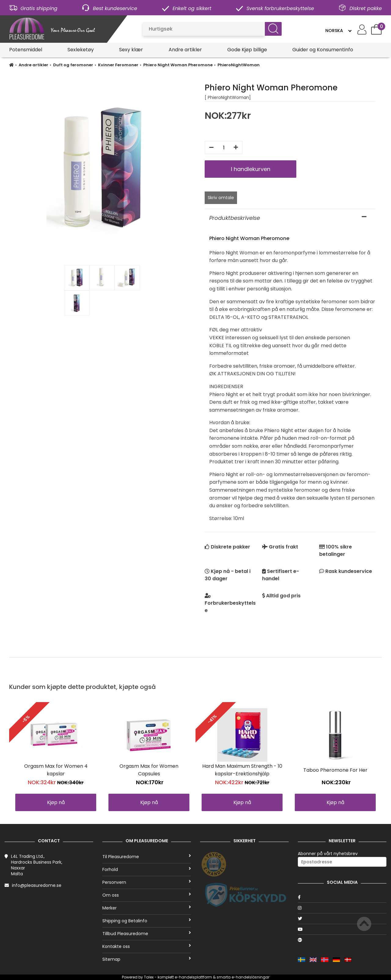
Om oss (147, 895)
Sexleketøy (81, 50)
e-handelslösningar (250, 977)
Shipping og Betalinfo (147, 921)
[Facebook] (342, 897)
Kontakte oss (147, 946)
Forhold (147, 869)
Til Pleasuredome (147, 857)
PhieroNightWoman (239, 65)
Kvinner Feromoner (118, 65)
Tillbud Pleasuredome (147, 934)
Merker (147, 908)
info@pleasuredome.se (37, 885)
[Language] (338, 31)
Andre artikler (185, 50)
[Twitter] (342, 919)
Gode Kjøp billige (247, 50)
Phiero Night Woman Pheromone (178, 65)
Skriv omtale (221, 198)
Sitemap (147, 959)
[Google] (342, 940)
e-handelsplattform (193, 977)
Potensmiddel (26, 50)
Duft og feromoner (73, 65)
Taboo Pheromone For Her (335, 770)
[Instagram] (342, 908)
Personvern (147, 882)
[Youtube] (342, 929)
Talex (149, 977)
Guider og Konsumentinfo (323, 50)
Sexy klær (131, 50)
